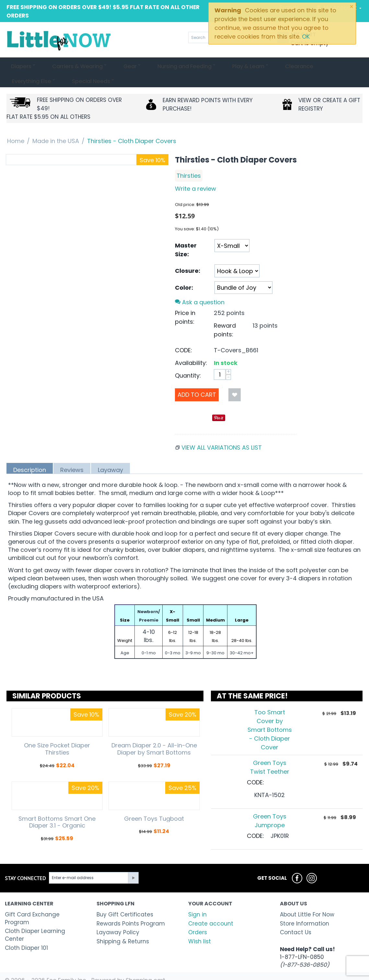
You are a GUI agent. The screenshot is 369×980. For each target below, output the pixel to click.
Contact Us (296, 917)
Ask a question (200, 287)
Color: (184, 273)
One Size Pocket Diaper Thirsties (57, 734)
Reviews (72, 455)
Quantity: (188, 361)
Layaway (110, 455)
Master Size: (186, 235)
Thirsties (189, 161)
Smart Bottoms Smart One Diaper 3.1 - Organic (57, 807)
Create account (211, 909)
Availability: (191, 348)
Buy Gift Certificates (125, 900)
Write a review (196, 174)
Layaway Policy (118, 917)
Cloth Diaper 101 (26, 933)
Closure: (188, 256)
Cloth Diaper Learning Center (35, 920)
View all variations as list (222, 433)
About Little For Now (307, 900)
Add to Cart (197, 380)
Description (30, 455)
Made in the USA (56, 126)
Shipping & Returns (123, 926)
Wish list (200, 926)
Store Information (305, 909)
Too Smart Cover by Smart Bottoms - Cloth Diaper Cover (270, 715)
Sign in (197, 900)
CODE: (184, 335)
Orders (198, 917)
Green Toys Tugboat (154, 804)
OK (306, 36)
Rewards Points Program (131, 909)
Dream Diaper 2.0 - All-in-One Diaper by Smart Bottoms (154, 734)
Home (16, 126)
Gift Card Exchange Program (32, 903)
